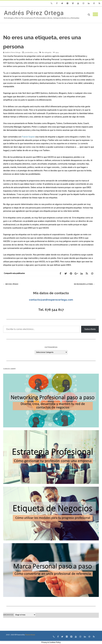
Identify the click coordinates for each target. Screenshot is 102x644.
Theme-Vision (30, 635)
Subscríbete (90, 329)
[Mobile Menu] (95, 15)
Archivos (8, 615)
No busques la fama (84, 284)
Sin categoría (46, 52)
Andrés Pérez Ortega (34, 13)
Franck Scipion (28, 137)
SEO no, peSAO (11, 284)
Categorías (51, 347)
